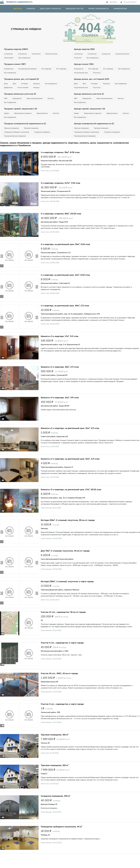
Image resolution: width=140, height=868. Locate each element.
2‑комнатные (26, 54)
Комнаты (31, 9)
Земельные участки (75, 9)
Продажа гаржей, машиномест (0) (23, 118)
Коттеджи (30, 86)
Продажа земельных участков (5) (22, 102)
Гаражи (8, 123)
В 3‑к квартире (10, 75)
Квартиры (18, 9)
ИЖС (7, 107)
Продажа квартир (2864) (18, 49)
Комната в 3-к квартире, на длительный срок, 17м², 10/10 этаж (71, 502)
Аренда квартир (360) (86, 49)
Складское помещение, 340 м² (56, 809)
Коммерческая (120, 9)
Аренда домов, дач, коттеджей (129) (94, 86)
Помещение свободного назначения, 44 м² (61, 839)
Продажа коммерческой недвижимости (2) (28, 135)
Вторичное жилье (11, 59)
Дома (7, 86)
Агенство (60, 107)
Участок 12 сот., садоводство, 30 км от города (63, 625)
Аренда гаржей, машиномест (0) (92, 118)
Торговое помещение (36, 139)
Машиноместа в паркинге (27, 123)
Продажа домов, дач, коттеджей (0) (24, 82)
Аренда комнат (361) (86, 66)
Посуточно (100, 59)
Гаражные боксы (49, 123)
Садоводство (21, 107)
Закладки (112, 2)
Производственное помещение (17, 148)
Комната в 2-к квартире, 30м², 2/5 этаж (60, 380)
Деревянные (29, 91)
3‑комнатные (43, 54)
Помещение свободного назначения (18, 144)
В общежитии (10, 70)
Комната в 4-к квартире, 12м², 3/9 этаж (60, 410)
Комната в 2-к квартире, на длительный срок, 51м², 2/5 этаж (70, 441)
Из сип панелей (46, 91)
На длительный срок (82, 59)
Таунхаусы (45, 86)
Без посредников (48, 59)
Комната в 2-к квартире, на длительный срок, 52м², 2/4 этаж (70, 472)
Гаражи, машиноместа (98, 9)
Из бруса (8, 95)
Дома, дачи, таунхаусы (50, 9)
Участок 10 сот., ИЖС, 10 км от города (59, 686)
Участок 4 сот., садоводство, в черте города (62, 656)
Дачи (18, 86)
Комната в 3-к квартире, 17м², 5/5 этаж (60, 349)
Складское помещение (47, 144)
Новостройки (30, 59)
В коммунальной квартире (32, 70)
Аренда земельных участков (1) (91, 102)
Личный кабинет (129, 2)
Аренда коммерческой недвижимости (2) (97, 135)
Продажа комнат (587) (17, 66)
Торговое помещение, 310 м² (55, 747)
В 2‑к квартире (54, 70)
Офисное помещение (13, 139)
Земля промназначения (41, 107)
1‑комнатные (10, 54)
